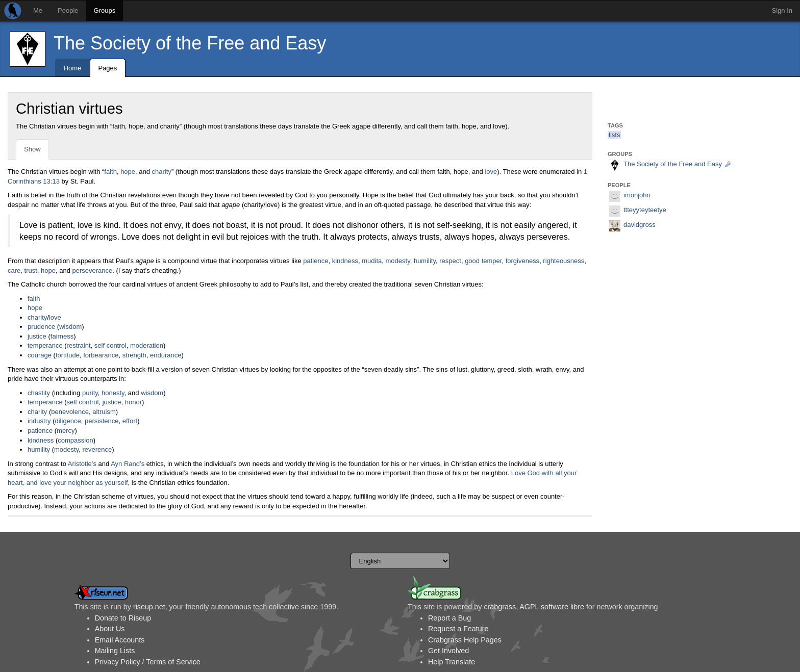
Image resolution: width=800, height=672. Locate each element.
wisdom (70, 327)
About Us (110, 629)
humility (425, 261)
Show (32, 149)
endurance (166, 355)
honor (133, 402)
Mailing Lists (115, 651)
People (68, 10)
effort (130, 421)
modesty (398, 261)
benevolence (70, 412)
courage (40, 355)
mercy (66, 431)
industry (39, 421)
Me (38, 10)
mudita (372, 261)
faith (110, 172)
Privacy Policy (118, 662)
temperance (45, 345)
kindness (345, 261)
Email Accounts (120, 640)
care (14, 270)
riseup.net (149, 607)
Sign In (782, 10)
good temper (483, 261)
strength (134, 355)
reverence (97, 449)
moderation (147, 345)
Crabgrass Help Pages (465, 640)
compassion (75, 440)
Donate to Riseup (123, 618)
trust (31, 270)
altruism (104, 412)
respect (450, 261)
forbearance (101, 355)
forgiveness (522, 261)
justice (37, 336)
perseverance (93, 270)
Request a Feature (458, 629)
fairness (62, 336)
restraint (79, 345)
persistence (102, 421)
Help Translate (452, 662)
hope (128, 172)
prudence (41, 327)
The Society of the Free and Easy (190, 43)
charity (162, 172)
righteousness (564, 261)
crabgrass (500, 607)
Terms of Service (173, 662)
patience (316, 261)
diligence (68, 421)
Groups (105, 10)
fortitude (68, 355)
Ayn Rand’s (128, 464)
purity (90, 393)
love (491, 172)
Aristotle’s (82, 464)
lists (614, 135)
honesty (113, 393)
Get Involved (448, 651)
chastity (39, 393)
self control (110, 345)
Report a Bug (449, 618)
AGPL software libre (552, 607)
